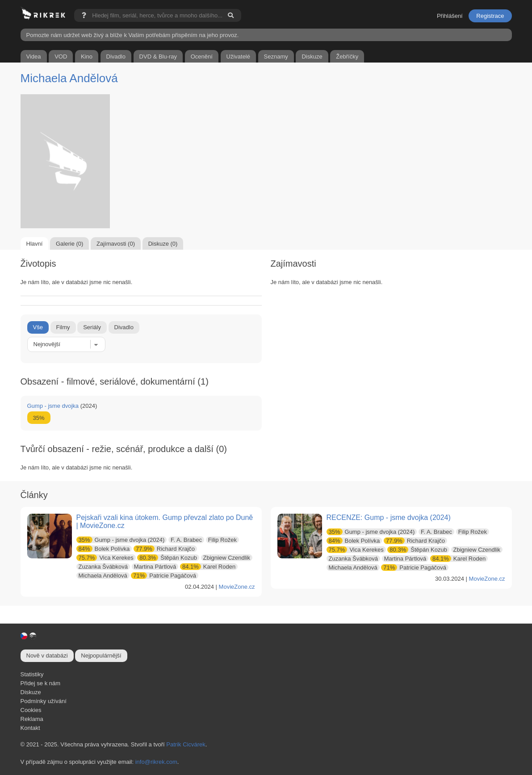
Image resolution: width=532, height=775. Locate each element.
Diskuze (31, 692)
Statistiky (32, 674)
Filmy (63, 327)
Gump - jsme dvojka (53, 406)
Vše (38, 327)
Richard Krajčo (164, 549)
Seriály (92, 327)
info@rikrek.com (156, 762)
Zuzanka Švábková (103, 567)
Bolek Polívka (103, 549)
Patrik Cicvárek (186, 744)
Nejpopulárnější (101, 656)
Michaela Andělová (69, 78)
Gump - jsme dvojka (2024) (121, 540)
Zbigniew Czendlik (227, 558)
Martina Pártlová (155, 567)
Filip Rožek (222, 540)
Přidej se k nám (41, 683)
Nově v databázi (47, 656)
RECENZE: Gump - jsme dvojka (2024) (389, 517)
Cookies (31, 710)
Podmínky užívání (44, 701)
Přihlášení (450, 16)
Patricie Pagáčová (163, 576)
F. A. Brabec (186, 540)
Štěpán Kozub (167, 558)
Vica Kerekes (105, 558)
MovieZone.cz (237, 587)
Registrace (490, 16)
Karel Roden (208, 567)
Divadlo (124, 327)
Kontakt (30, 728)
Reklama (32, 719)
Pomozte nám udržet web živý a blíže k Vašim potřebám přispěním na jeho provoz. (133, 35)
